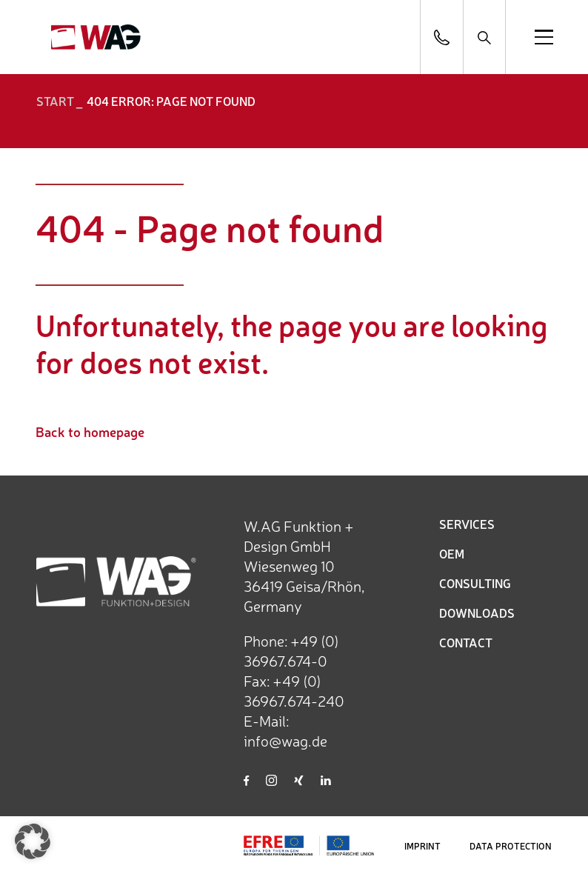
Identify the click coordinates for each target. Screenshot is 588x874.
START (55, 101)
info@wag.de (285, 740)
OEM (452, 553)
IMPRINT (422, 846)
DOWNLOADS (477, 613)
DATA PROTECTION (511, 846)
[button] (33, 841)
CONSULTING (475, 583)
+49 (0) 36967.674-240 (294, 690)
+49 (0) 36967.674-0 (291, 650)
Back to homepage (90, 431)
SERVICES (467, 524)
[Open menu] (544, 37)
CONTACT (466, 642)
